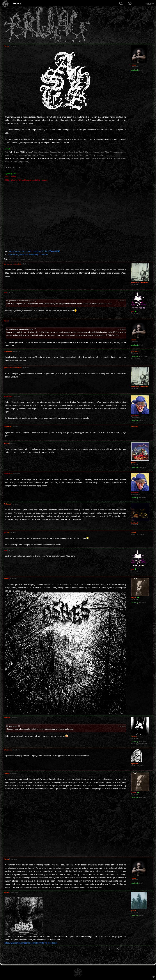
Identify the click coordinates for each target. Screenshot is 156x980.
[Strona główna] (5, 3)
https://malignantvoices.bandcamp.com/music (28, 254)
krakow (22, 259)
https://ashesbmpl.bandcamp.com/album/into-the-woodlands (31, 943)
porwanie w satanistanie (19, 301)
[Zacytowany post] (36, 301)
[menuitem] (151, 959)
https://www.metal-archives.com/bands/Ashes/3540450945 (34, 251)
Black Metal (117, 949)
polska (30, 259)
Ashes (17, 3)
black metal (13, 259)
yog (11, 726)
